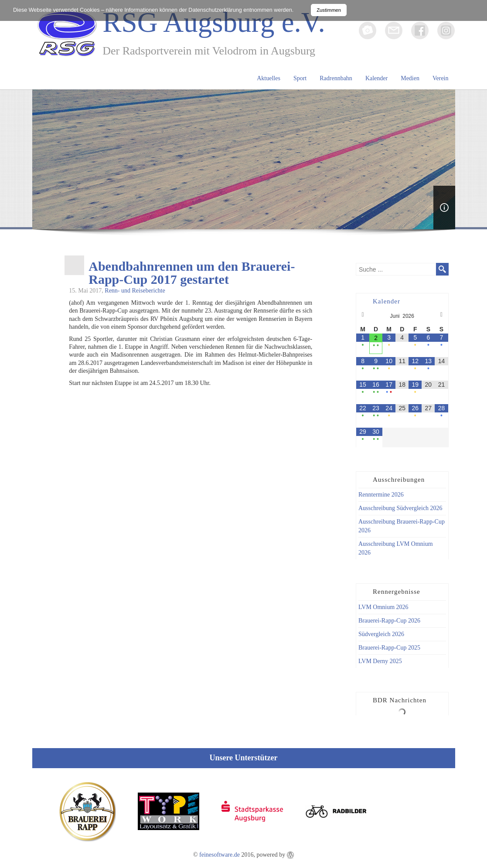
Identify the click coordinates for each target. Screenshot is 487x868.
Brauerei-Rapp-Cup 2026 (389, 621)
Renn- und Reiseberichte (135, 291)
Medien (410, 78)
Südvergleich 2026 (381, 634)
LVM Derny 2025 (380, 661)
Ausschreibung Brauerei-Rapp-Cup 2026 (402, 526)
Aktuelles (269, 78)
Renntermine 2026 (381, 495)
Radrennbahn (336, 78)
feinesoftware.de (220, 855)
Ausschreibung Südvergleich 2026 (400, 508)
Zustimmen (329, 10)
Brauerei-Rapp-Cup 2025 (389, 648)
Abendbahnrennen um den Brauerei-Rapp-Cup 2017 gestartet (192, 273)
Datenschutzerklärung (215, 10)
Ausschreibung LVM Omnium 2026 (396, 548)
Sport (300, 78)
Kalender (376, 78)
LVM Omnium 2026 (383, 607)
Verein (441, 78)
